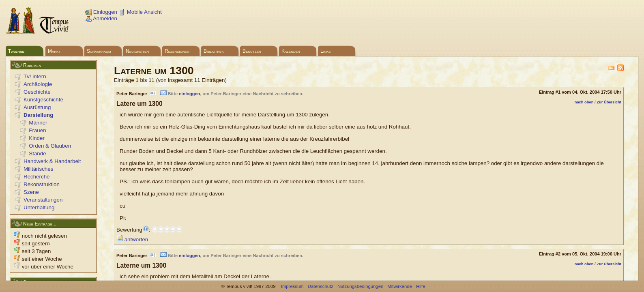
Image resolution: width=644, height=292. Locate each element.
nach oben (584, 102)
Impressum (292, 286)
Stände (37, 154)
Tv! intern (35, 76)
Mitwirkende (399, 286)
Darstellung (38, 115)
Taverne (16, 51)
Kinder (37, 138)
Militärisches (38, 169)
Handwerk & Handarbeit (52, 161)
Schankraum (99, 51)
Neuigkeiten (137, 51)
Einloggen (101, 12)
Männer (38, 123)
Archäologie (38, 84)
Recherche (36, 177)
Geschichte (37, 92)
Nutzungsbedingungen (360, 286)
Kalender (291, 51)
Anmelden (101, 18)
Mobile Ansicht (140, 12)
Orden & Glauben (50, 146)
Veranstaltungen (43, 200)
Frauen (37, 130)
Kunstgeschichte (43, 100)
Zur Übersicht (609, 102)
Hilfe (421, 286)
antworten (132, 239)
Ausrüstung (37, 107)
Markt (54, 51)
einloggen (189, 94)
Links (325, 51)
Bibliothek (214, 51)
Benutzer (252, 51)
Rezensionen (177, 51)
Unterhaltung (39, 207)
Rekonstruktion (42, 184)
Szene (31, 192)
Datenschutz (321, 286)
